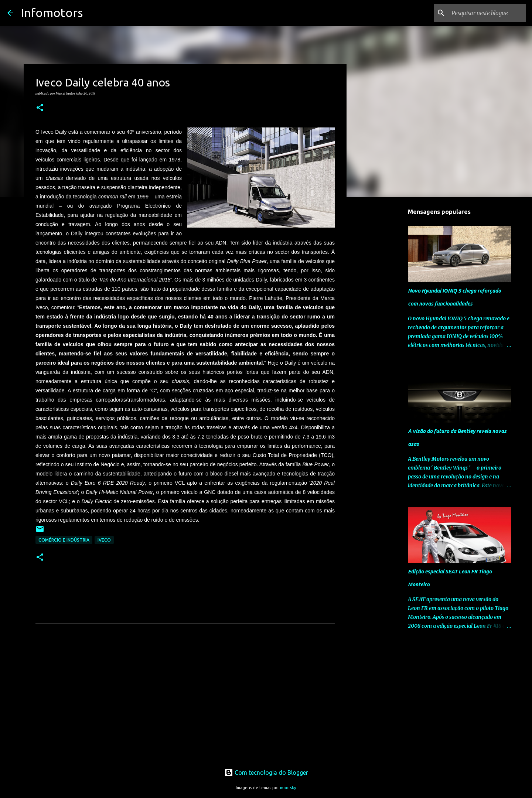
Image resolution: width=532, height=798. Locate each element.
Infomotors (52, 13)
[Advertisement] (185, 699)
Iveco (104, 540)
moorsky (288, 788)
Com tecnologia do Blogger (266, 773)
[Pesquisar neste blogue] (487, 13)
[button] (40, 108)
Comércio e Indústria (64, 540)
